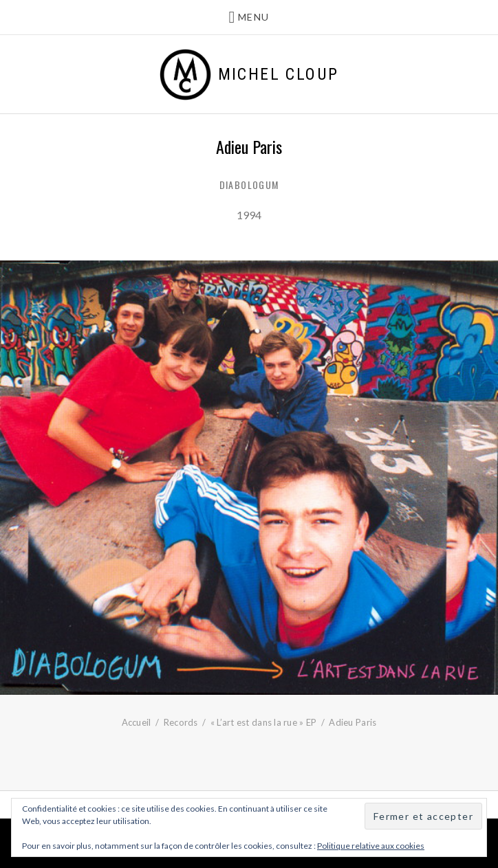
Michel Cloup (279, 74)
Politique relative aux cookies (371, 846)
